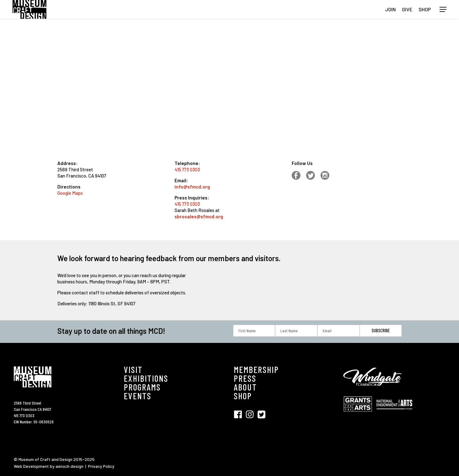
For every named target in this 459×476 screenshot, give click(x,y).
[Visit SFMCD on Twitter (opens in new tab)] (261, 414)
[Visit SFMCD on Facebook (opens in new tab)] (240, 414)
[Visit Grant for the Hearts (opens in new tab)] (359, 414)
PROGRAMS (142, 387)
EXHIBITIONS (146, 378)
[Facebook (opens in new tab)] (299, 178)
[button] (443, 10)
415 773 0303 (187, 169)
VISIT (133, 370)
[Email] (339, 331)
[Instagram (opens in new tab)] (328, 178)
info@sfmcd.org (192, 187)
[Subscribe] (381, 331)
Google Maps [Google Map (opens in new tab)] (70, 193)
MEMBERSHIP (256, 370)
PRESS (245, 378)
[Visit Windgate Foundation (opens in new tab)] (373, 390)
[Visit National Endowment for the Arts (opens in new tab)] (394, 413)
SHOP (243, 396)
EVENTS (138, 396)
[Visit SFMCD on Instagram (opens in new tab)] (252, 414)
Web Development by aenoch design (49, 466)
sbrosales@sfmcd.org (199, 216)
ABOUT (245, 387)
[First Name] (254, 331)
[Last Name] (296, 331)
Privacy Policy (101, 466)
